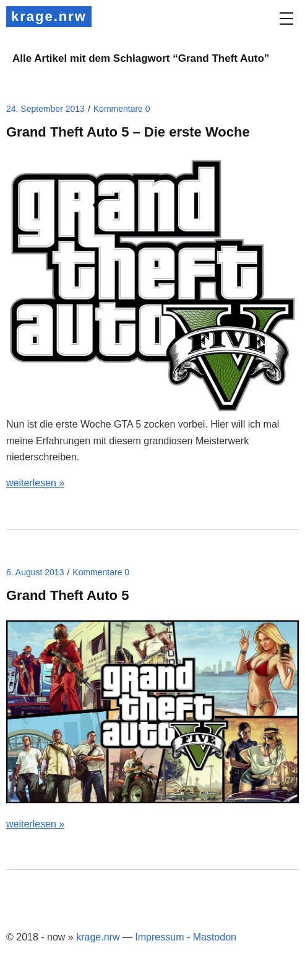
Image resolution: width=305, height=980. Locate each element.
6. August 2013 (35, 572)
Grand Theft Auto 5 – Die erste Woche (128, 132)
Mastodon (215, 937)
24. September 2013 (45, 109)
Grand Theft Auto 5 (67, 595)
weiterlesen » (35, 483)
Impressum (159, 937)
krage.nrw (49, 16)
